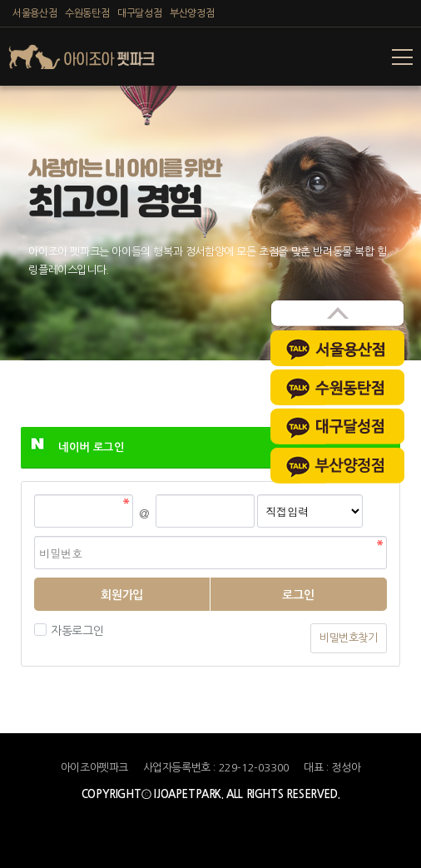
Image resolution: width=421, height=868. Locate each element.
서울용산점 (35, 13)
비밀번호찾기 (349, 638)
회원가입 (121, 595)
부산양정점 (192, 13)
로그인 (298, 595)
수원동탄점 (87, 13)
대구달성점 (139, 13)
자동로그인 (75, 631)
